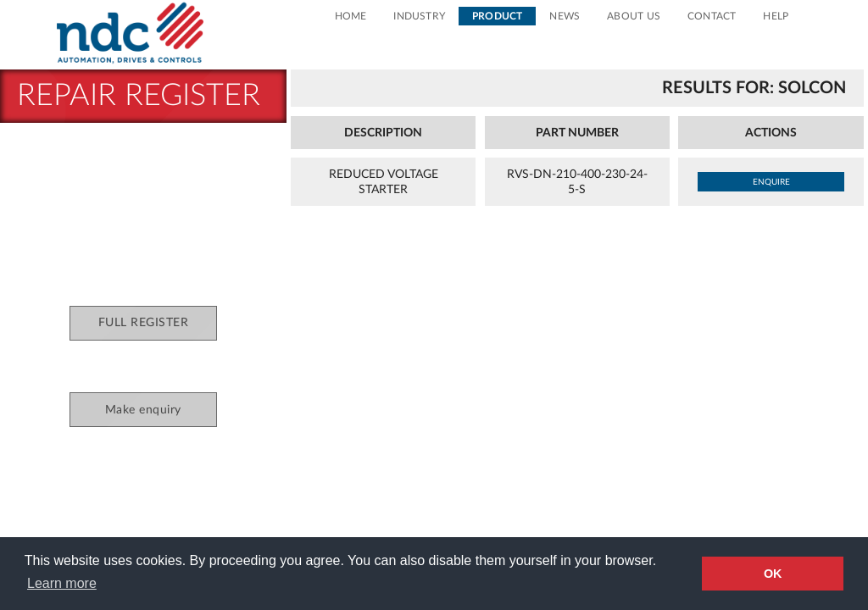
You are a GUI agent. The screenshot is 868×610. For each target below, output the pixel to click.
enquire (771, 182)
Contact (712, 16)
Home (351, 16)
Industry (419, 16)
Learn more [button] (62, 583)
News (565, 16)
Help (776, 16)
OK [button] (773, 574)
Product (497, 16)
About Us (634, 16)
